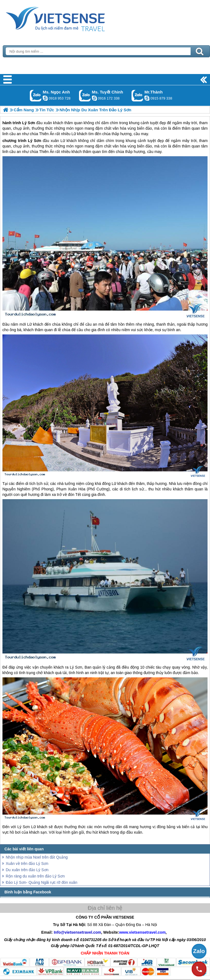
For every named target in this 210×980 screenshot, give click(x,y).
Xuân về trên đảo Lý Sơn (27, 863)
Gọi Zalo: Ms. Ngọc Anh (36, 96)
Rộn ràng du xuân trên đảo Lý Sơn (35, 876)
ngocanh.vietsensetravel (45, 98)
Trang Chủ (69, 18)
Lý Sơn (35, 141)
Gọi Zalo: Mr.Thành (137, 96)
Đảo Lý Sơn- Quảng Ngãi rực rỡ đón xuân (42, 882)
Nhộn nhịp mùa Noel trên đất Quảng (37, 857)
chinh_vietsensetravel (94, 98)
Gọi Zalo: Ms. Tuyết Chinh (85, 96)
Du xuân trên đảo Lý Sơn (27, 870)
